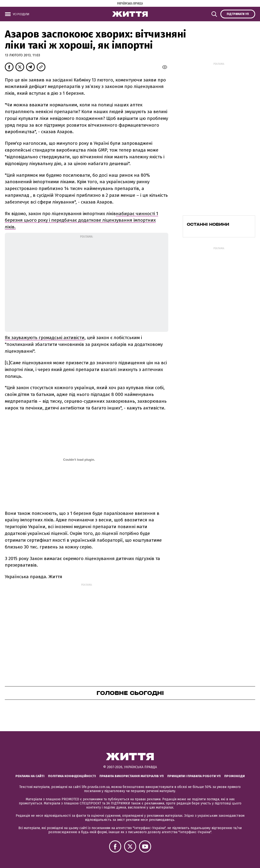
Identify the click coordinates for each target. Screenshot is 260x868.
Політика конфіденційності (72, 776)
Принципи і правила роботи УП (194, 776)
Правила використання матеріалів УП (132, 776)
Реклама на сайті (30, 776)
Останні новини (208, 224)
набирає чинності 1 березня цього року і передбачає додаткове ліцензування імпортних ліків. (81, 220)
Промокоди (235, 776)
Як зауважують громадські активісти (45, 338)
